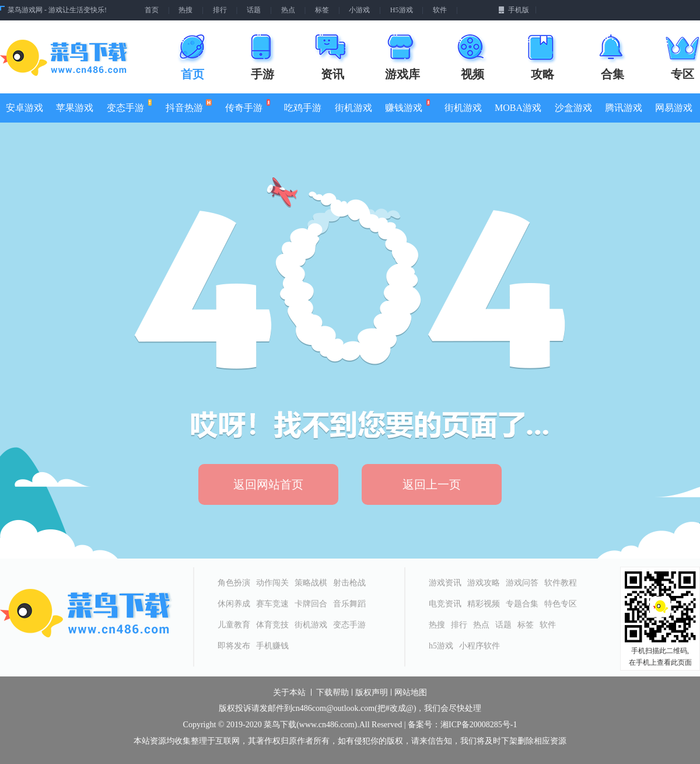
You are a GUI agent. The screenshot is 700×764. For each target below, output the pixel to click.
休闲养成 (234, 604)
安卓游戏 (24, 108)
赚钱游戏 (407, 106)
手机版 (514, 10)
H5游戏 (402, 10)
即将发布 (234, 646)
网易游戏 (674, 108)
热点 (288, 10)
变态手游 (129, 106)
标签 (322, 10)
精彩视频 (484, 604)
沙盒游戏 (573, 108)
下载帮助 (332, 693)
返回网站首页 (268, 484)
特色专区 (561, 604)
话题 (254, 10)
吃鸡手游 (303, 108)
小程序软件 (480, 646)
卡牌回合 (311, 604)
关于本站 (289, 693)
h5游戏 (441, 646)
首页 (152, 10)
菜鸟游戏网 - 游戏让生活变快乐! (57, 10)
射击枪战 (349, 583)
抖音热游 (189, 106)
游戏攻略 (484, 583)
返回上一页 (432, 484)
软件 (440, 10)
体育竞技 (272, 625)
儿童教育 (234, 625)
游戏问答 (522, 583)
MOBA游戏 (518, 108)
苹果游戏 (75, 108)
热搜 (185, 10)
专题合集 (522, 604)
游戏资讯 (445, 583)
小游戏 (359, 10)
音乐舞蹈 (349, 604)
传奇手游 (247, 106)
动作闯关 (272, 583)
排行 (220, 10)
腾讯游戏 (624, 108)
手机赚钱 (272, 646)
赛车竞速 (272, 604)
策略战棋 (311, 583)
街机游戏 (353, 108)
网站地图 (411, 693)
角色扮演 (234, 583)
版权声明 (372, 693)
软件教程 (561, 583)
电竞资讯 (445, 604)
